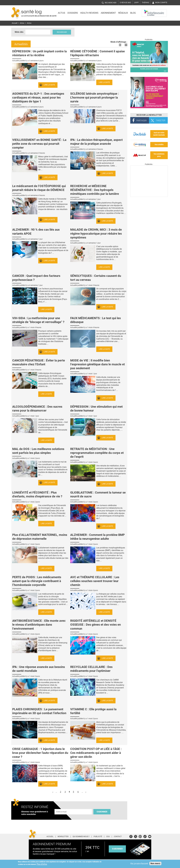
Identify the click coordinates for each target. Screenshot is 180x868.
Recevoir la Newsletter (149, 115)
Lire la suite (49, 85)
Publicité (98, 837)
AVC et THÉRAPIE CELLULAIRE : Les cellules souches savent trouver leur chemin (95, 581)
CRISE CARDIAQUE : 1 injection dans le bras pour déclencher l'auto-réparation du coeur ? (40, 753)
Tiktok (145, 836)
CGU (108, 837)
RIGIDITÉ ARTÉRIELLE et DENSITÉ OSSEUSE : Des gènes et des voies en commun (95, 625)
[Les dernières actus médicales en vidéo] (149, 196)
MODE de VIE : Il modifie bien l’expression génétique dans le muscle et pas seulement (97, 364)
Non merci (155, 863)
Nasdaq (147, 11)
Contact (118, 837)
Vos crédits (159, 145)
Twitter (136, 836)
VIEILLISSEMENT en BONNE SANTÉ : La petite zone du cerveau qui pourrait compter (39, 144)
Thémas (145, 3)
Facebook (131, 836)
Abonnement (108, 13)
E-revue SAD (125, 3)
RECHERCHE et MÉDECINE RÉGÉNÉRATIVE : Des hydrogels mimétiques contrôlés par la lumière (95, 190)
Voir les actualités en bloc (126, 45)
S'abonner (102, 812)
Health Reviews (89, 13)
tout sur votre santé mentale (159, 134)
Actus (61, 13)
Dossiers (73, 13)
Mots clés (19, 32)
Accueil (14, 23)
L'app (136, 3)
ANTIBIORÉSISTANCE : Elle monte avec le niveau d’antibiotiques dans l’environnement (39, 625)
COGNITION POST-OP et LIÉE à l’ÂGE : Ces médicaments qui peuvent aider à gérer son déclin (96, 753)
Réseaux (123, 13)
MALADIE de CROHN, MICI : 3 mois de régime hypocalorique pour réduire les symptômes (96, 233)
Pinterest (140, 836)
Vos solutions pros (159, 155)
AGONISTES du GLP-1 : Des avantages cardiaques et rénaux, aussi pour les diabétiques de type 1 (38, 98)
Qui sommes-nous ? (81, 837)
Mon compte (161, 3)
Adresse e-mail (61, 808)
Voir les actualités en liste (120, 45)
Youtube (150, 836)
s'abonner (117, 849)
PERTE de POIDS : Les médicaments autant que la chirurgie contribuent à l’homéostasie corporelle (37, 581)
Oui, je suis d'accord (139, 864)
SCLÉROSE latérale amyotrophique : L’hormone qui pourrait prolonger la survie (95, 98)
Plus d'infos (42, 864)
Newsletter (63, 837)
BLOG (133, 13)
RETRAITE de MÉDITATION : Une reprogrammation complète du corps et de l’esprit (97, 453)
